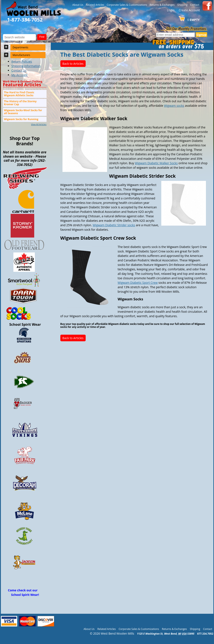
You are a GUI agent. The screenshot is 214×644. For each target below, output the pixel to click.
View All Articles (39, 124)
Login (171, 10)
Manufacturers (21, 55)
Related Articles (95, 5)
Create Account (189, 10)
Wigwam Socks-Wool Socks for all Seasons (23, 112)
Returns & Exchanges (162, 5)
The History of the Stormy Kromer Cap (20, 103)
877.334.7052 (205, 634)
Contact (195, 5)
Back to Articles (73, 64)
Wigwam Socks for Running (21, 119)
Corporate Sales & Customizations (127, 5)
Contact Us (19, 70)
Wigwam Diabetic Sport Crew (138, 283)
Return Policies (22, 61)
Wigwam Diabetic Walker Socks (156, 163)
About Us (78, 5)
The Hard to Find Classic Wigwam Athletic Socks (19, 94)
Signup (201, 35)
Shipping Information (26, 66)
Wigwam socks (174, 106)
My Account (20, 75)
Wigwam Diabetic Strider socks (114, 225)
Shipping (182, 5)
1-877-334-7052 (25, 20)
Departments (20, 47)
